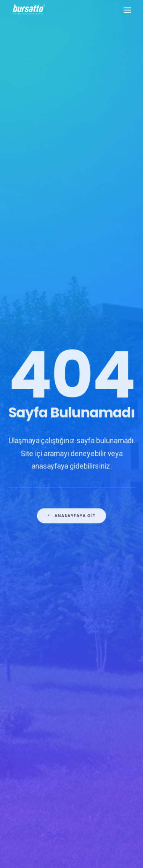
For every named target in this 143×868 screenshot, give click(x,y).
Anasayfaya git (71, 533)
